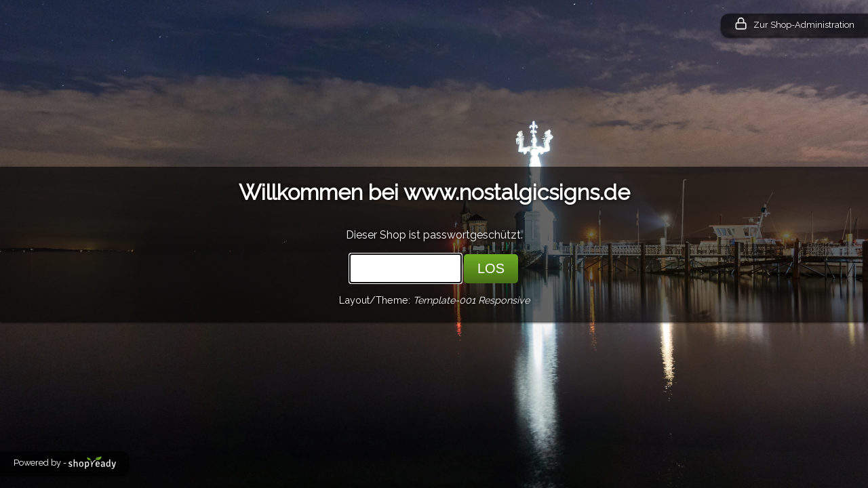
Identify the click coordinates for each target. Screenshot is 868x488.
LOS (491, 268)
